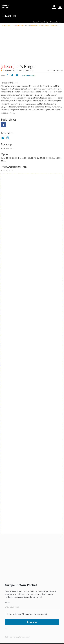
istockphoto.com (57, 22)
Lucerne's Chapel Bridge (41, 22)
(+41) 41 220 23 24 (26, 71)
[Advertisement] (39, 44)
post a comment (28, 75)
